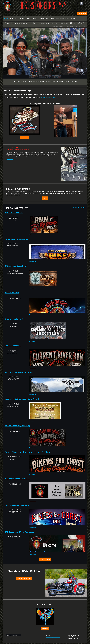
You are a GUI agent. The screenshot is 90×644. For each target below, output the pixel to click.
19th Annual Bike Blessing (16, 239)
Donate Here (82, 14)
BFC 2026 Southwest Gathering (19, 372)
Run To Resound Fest (14, 213)
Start (10, 217)
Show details (33, 235)
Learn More (25, 138)
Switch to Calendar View (80, 207)
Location (9, 220)
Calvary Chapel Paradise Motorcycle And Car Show (27, 452)
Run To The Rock (12, 292)
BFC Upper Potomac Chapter (17, 479)
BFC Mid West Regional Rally (17, 425)
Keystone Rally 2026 (14, 319)
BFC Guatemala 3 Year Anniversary (20, 532)
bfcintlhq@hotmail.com (53, 637)
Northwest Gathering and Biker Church (22, 399)
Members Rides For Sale (24, 578)
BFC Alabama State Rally (16, 266)
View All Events (45, 559)
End (10, 218)
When (10, 244)
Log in (81, 3)
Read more (10, 159)
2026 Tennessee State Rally (17, 505)
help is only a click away (48, 97)
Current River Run (13, 346)
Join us (45, 198)
